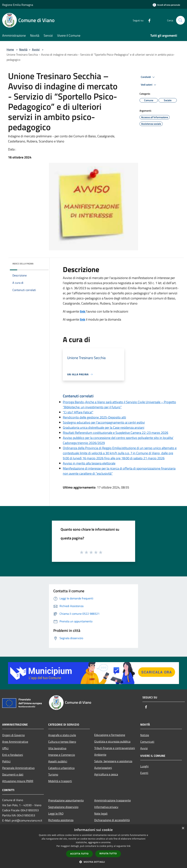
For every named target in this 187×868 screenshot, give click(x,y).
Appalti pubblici (58, 761)
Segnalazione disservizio (63, 807)
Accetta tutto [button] (79, 854)
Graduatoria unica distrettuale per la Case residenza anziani (104, 428)
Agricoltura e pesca (106, 774)
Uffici (5, 748)
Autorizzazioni (103, 768)
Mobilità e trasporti (60, 781)
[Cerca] (180, 20)
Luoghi (144, 766)
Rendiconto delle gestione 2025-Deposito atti (94, 417)
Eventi (144, 773)
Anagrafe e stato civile (62, 735)
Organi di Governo (13, 735)
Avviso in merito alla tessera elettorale (89, 463)
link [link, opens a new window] (129, 846)
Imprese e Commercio (62, 755)
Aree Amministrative (15, 742)
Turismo (53, 774)
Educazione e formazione (110, 735)
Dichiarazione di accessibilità (112, 820)
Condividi (148, 77)
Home (10, 49)
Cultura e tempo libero (62, 742)
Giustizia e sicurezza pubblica (112, 741)
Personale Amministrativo (18, 768)
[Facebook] (148, 20)
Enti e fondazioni (13, 755)
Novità (23, 49)
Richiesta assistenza (61, 820)
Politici (6, 761)
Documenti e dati (13, 774)
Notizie (145, 735)
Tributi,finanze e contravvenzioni (115, 748)
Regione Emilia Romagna (18, 5)
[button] (93, 862)
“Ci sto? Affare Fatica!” (78, 412)
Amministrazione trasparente (112, 800)
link (82, 319)
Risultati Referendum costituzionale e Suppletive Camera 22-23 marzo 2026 (116, 433)
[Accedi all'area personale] (166, 5)
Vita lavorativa (57, 748)
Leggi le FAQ (56, 813)
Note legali (101, 813)
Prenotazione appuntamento (66, 800)
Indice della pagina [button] (23, 264)
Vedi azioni (149, 85)
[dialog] (93, 846)
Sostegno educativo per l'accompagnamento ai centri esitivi (104, 422)
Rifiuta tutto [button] (108, 854)
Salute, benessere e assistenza (113, 761)
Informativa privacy (106, 807)
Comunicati (147, 742)
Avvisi (36, 49)
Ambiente (100, 755)
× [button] (183, 828)
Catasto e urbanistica (61, 768)
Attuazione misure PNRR (18, 781)
